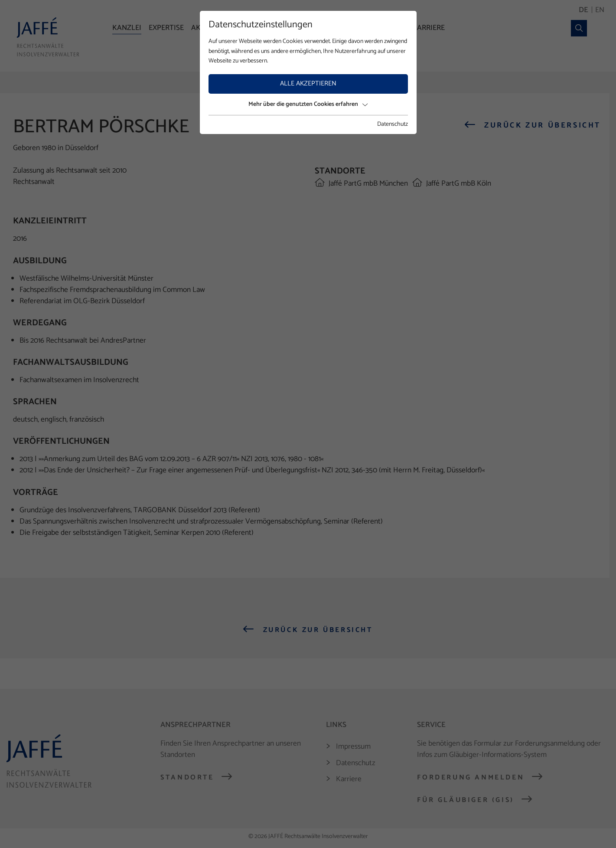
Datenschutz (393, 124)
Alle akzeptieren (308, 83)
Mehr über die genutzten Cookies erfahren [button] (308, 104)
